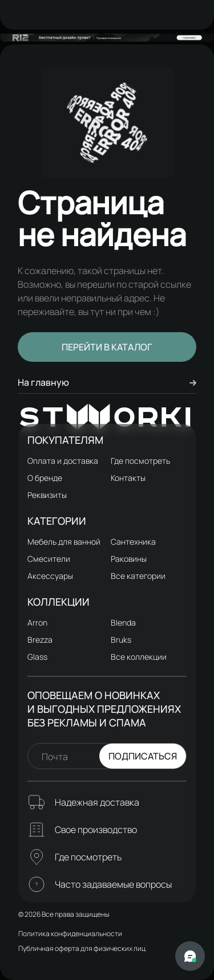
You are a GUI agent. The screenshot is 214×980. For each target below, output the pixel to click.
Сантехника (133, 542)
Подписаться (143, 756)
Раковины (129, 559)
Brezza (40, 640)
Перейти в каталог (107, 347)
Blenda (123, 622)
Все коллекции (139, 657)
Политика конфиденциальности (70, 934)
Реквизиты (47, 495)
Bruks (121, 640)
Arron (37, 622)
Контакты (128, 478)
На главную (107, 382)
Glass (37, 657)
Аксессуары (50, 576)
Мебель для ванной (64, 542)
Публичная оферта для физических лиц (82, 948)
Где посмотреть (140, 461)
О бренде (45, 478)
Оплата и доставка (63, 461)
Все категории (138, 576)
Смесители (49, 559)
